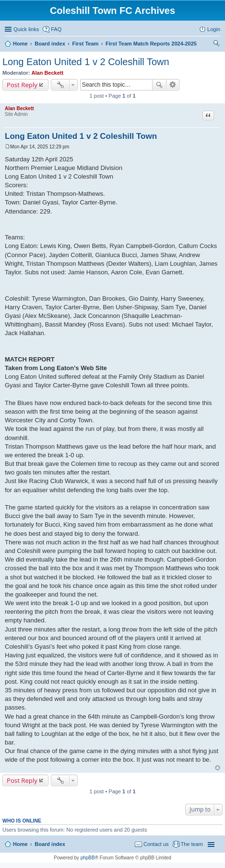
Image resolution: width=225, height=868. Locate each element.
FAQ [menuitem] (56, 29)
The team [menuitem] (192, 844)
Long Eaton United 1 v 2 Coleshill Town (86, 62)
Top (218, 768)
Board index (50, 844)
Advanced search (173, 85)
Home (20, 844)
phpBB (88, 858)
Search (159, 85)
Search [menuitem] (216, 45)
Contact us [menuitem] (156, 844)
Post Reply (22, 85)
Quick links (26, 29)
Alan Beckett (48, 73)
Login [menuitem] (214, 29)
